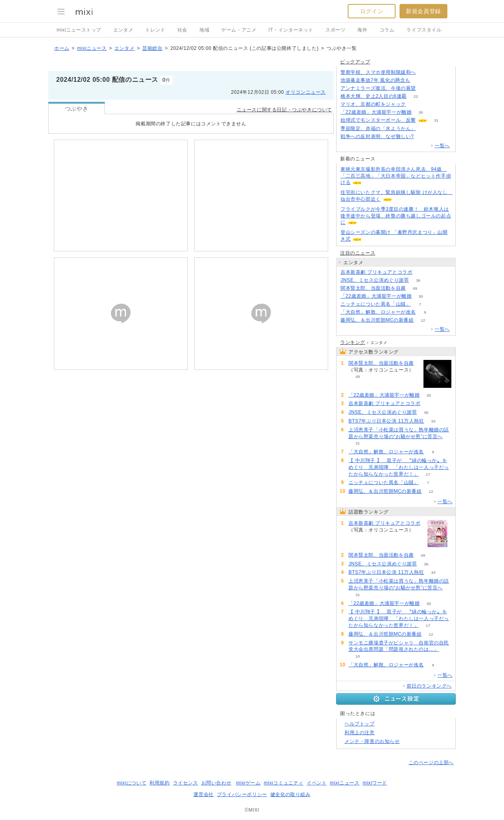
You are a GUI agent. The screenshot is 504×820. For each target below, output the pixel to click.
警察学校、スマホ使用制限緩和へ (378, 72)
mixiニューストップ (79, 30)
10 (357, 656)
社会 (182, 30)
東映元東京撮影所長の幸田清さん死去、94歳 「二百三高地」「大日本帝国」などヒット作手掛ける (396, 176)
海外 (362, 30)
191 (425, 88)
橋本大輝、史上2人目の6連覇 (374, 96)
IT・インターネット (291, 30)
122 (425, 72)
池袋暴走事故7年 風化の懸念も (375, 80)
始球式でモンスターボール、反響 (378, 120)
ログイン (372, 11)
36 (418, 280)
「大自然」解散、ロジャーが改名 (378, 312)
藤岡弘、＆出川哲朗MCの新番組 (377, 320)
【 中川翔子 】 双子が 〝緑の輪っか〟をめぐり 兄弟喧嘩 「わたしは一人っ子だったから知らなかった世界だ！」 (399, 467)
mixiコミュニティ (284, 783)
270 (423, 137)
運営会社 (203, 794)
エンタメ (123, 30)
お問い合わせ (217, 783)
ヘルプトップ (360, 724)
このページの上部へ (431, 763)
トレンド (155, 30)
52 (415, 104)
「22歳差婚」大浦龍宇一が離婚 (376, 112)
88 (422, 272)
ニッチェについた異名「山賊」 (376, 304)
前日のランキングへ (429, 686)
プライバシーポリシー (242, 794)
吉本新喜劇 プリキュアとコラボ (376, 272)
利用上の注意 (360, 733)
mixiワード (375, 783)
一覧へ (442, 146)
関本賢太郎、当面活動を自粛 (373, 288)
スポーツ (335, 30)
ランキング (353, 342)
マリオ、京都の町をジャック (373, 104)
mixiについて (132, 783)
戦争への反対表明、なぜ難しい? (377, 136)
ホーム (62, 48)
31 (436, 120)
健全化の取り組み (290, 794)
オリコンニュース (306, 92)
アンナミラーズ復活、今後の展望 (378, 88)
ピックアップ (355, 62)
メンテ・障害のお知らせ (372, 741)
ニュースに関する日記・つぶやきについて (284, 110)
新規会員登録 (423, 11)
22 (416, 96)
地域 (204, 30)
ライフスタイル (424, 30)
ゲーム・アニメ (239, 30)
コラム (387, 30)
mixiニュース (92, 48)
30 (421, 112)
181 (420, 80)
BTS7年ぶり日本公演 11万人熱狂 (386, 421)
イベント (317, 783)
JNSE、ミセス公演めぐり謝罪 (375, 280)
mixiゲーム (248, 783)
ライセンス (186, 783)
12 (423, 320)
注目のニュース (358, 253)
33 (433, 421)
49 (415, 288)
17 (428, 474)
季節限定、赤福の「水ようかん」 (378, 128)
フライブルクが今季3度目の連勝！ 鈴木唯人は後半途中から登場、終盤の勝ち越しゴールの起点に (396, 216)
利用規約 (159, 783)
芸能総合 (152, 48)
